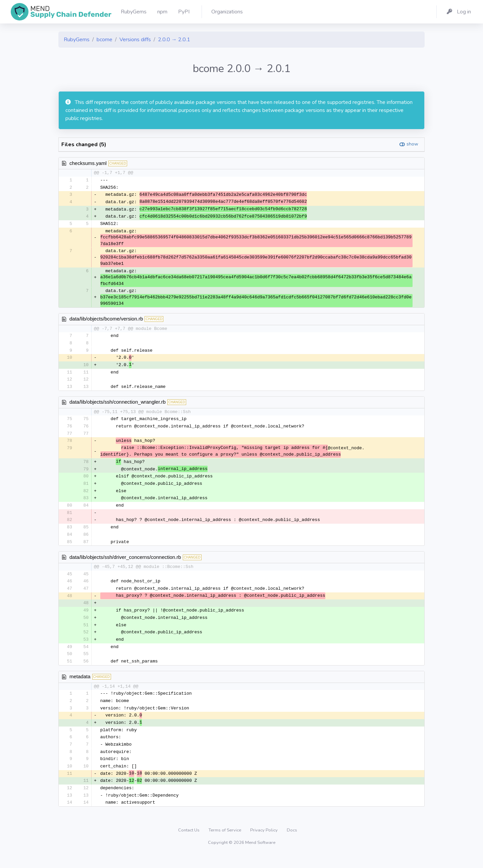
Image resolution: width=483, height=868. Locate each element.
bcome (104, 40)
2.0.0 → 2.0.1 (174, 40)
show (412, 144)
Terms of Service (225, 843)
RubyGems (77, 40)
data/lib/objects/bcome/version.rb (106, 320)
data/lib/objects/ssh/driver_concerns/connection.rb (125, 564)
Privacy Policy (264, 843)
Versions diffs (135, 40)
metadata (80, 686)
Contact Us (189, 843)
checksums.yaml (88, 163)
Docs (292, 843)
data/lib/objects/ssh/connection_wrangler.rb (118, 405)
